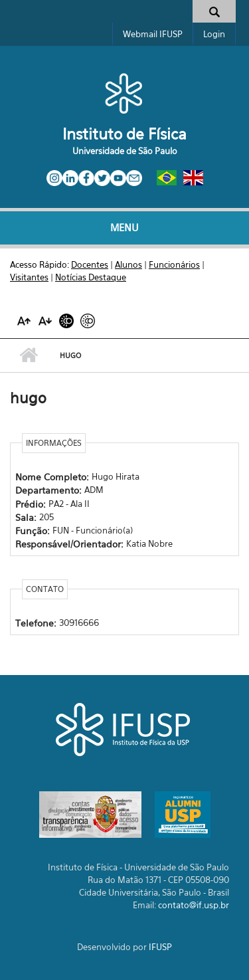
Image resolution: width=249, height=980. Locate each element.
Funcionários (174, 264)
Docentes (90, 264)
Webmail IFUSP (153, 34)
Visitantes (29, 277)
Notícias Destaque (91, 277)
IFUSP (160, 947)
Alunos (128, 264)
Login (214, 34)
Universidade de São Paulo (125, 151)
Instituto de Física (124, 134)
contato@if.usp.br (194, 905)
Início (28, 355)
